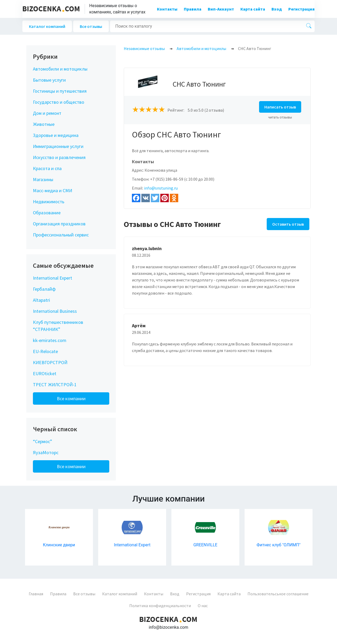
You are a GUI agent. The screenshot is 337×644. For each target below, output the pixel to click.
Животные (44, 124)
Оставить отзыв (288, 224)
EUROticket (45, 373)
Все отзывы (91, 26)
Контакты (167, 9)
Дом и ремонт (47, 113)
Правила (193, 9)
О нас (203, 606)
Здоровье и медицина (56, 135)
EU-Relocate (45, 351)
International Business (55, 311)
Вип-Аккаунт (221, 9)
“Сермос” (43, 441)
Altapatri (41, 300)
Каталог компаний (47, 26)
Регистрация (301, 9)
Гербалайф (44, 289)
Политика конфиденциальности (160, 606)
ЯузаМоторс (46, 452)
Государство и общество (59, 102)
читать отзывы (280, 117)
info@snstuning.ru (161, 188)
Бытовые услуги (49, 80)
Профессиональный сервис (61, 235)
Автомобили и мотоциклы (60, 69)
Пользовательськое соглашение (278, 594)
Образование (47, 213)
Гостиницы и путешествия (60, 91)
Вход (277, 9)
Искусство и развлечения (59, 157)
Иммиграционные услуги (58, 146)
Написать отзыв (280, 107)
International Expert (53, 278)
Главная (36, 594)
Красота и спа (47, 168)
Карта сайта (253, 9)
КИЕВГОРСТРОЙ (50, 362)
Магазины (43, 179)
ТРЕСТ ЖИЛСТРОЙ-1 (55, 385)
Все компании (71, 398)
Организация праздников (59, 224)
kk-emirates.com (50, 340)
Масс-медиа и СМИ (53, 190)
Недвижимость (49, 202)
